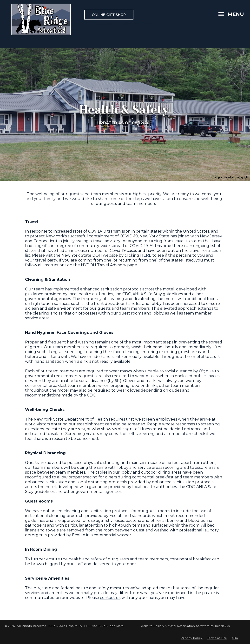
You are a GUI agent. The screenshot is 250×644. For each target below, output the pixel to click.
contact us (110, 598)
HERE (146, 255)
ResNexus (222, 626)
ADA (235, 638)
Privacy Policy (192, 638)
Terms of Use (217, 638)
